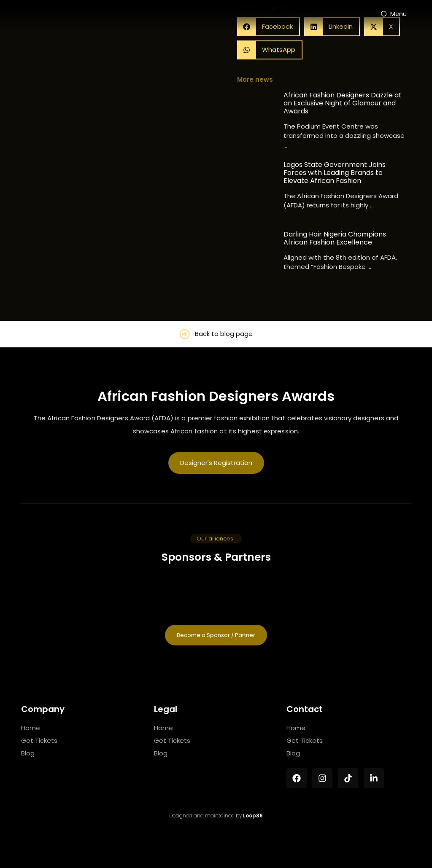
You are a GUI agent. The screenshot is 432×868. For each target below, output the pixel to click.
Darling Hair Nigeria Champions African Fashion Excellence (335, 238)
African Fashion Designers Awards (216, 396)
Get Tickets (39, 740)
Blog (28, 753)
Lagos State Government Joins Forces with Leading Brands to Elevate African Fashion (335, 173)
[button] (270, 50)
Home (31, 728)
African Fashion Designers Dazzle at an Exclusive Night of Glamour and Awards (343, 103)
